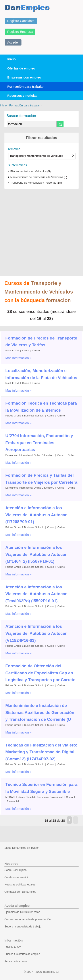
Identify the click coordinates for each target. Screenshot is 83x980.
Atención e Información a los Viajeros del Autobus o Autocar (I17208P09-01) (36, 515)
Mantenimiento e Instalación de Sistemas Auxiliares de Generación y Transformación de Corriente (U (40, 712)
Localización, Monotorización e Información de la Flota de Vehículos (41, 374)
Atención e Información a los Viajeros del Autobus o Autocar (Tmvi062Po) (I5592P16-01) (36, 594)
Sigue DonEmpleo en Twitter (22, 848)
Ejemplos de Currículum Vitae (22, 912)
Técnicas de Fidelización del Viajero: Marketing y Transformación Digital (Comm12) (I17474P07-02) (41, 752)
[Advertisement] (41, 230)
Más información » (18, 358)
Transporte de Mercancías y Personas (33, 183)
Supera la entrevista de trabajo (23, 927)
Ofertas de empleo (21, 68)
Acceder (13, 42)
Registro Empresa (20, 32)
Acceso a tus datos (16, 961)
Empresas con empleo (24, 77)
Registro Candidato (21, 21)
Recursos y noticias (22, 96)
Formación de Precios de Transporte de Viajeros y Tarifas (41, 342)
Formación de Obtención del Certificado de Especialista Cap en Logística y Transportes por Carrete (40, 673)
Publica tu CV (13, 947)
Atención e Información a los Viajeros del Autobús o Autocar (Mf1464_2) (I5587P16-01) (36, 554)
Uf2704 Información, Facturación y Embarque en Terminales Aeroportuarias (39, 443)
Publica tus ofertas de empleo (22, 954)
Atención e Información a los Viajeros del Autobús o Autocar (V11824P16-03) (36, 633)
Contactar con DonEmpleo (20, 892)
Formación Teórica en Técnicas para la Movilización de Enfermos (41, 407)
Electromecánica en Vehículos (29, 172)
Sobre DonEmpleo (15, 870)
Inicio (12, 59)
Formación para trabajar (26, 87)
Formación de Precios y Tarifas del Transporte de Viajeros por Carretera (41, 479)
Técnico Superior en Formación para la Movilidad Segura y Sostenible (41, 788)
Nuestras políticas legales (20, 885)
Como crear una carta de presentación (28, 919)
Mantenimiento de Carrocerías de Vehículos (37, 177)
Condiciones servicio (17, 877)
